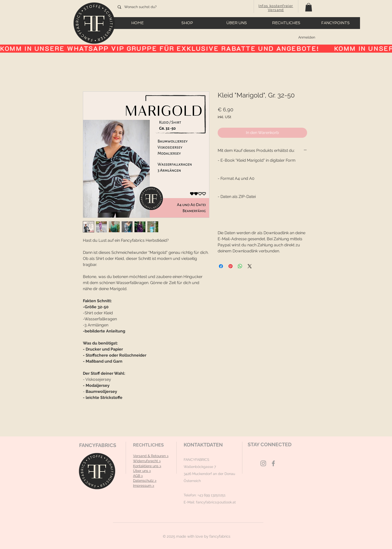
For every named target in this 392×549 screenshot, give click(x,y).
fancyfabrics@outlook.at (216, 502)
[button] (309, 7)
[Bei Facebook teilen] (221, 266)
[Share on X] (250, 266)
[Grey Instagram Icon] (263, 463)
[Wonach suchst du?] (143, 7)
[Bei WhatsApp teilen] (240, 266)
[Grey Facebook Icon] (273, 463)
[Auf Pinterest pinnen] (231, 266)
